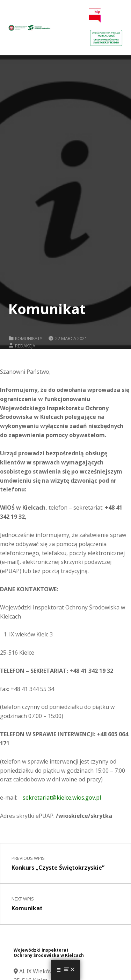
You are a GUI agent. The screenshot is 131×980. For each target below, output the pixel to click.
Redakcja (25, 346)
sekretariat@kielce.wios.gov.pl (62, 798)
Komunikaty (29, 338)
